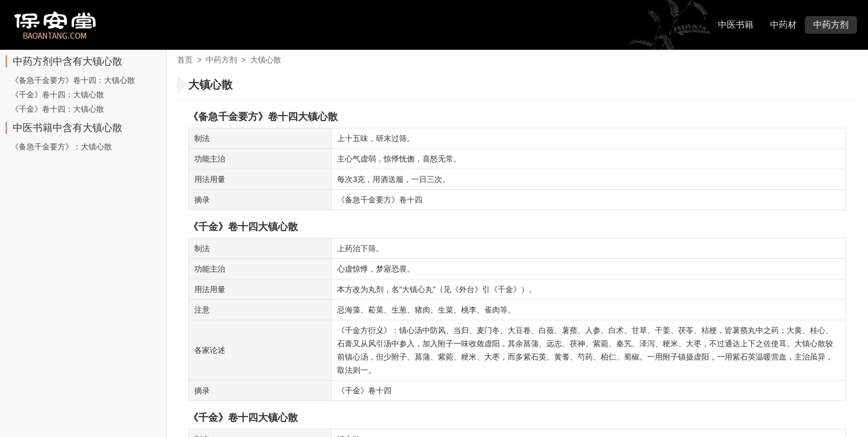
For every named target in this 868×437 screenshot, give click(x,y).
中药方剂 (831, 25)
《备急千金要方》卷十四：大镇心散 (73, 80)
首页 (185, 60)
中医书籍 (736, 25)
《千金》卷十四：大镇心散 (58, 95)
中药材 (783, 25)
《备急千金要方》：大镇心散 (61, 147)
